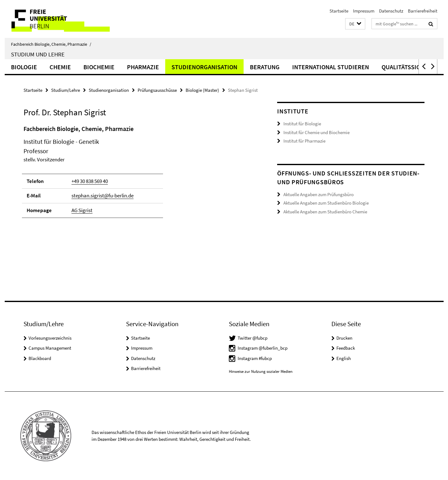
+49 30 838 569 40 (90, 181)
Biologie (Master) (202, 90)
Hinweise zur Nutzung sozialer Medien (261, 371)
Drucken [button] (344, 338)
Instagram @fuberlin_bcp (263, 348)
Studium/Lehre (66, 90)
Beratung (265, 67)
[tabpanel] (139, 174)
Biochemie (99, 67)
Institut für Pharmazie (304, 141)
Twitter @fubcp (253, 338)
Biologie (24, 67)
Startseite (339, 11)
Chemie (60, 67)
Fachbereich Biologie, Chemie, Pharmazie (51, 44)
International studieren (331, 67)
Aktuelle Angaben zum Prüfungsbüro (319, 194)
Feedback (346, 348)
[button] (355, 24)
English (344, 358)
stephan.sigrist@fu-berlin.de (103, 196)
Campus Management (50, 348)
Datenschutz (391, 11)
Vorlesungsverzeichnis (50, 338)
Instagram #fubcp (255, 358)
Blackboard (40, 358)
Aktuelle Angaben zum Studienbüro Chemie (325, 212)
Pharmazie (143, 67)
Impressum (364, 11)
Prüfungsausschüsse (157, 90)
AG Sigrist (82, 210)
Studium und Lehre (38, 54)
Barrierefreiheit (423, 11)
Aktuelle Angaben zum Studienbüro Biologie (326, 203)
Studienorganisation (204, 67)
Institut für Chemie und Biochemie (316, 132)
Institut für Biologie (302, 124)
